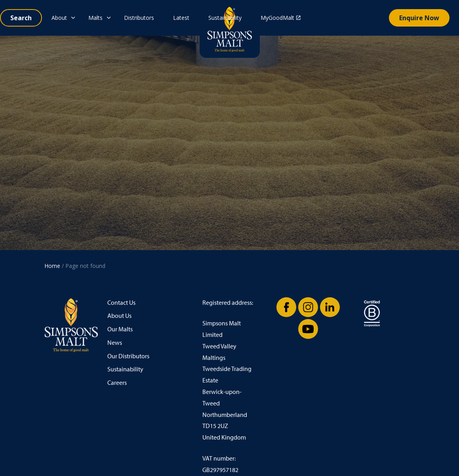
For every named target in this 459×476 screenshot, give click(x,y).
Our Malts (120, 329)
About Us (119, 316)
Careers (117, 383)
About (59, 18)
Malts (95, 18)
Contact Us (121, 303)
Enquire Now (419, 18)
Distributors (139, 18)
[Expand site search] (21, 18)
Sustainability (225, 18)
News (115, 343)
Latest (181, 18)
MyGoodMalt (281, 18)
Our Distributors (128, 356)
